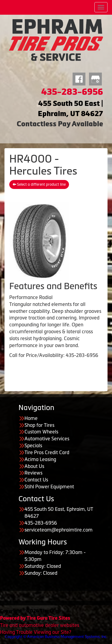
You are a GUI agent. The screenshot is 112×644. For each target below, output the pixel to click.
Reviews (33, 473)
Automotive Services (47, 439)
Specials (33, 445)
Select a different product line (39, 184)
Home (31, 418)
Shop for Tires (39, 425)
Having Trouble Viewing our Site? (36, 632)
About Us (34, 466)
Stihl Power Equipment (49, 487)
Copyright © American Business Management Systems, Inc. (56, 637)
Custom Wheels (41, 432)
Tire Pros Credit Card (47, 452)
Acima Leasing (40, 459)
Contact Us (36, 480)
